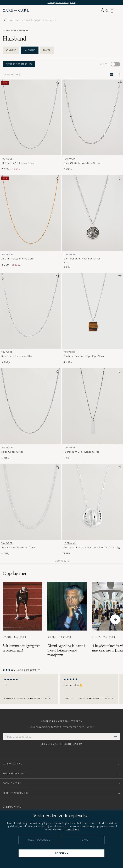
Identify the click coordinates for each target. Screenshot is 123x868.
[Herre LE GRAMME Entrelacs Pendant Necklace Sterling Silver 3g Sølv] (93, 502)
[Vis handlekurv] (112, 11)
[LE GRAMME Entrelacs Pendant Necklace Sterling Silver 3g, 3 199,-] (93, 510)
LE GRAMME (70, 543)
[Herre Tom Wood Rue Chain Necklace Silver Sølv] (30, 311)
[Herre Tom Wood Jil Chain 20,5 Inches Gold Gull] (30, 213)
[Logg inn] (102, 10)
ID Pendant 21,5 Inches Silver (81, 452)
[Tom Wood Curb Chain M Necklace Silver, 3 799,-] (93, 125)
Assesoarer (10, 31)
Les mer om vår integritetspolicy (61, 744)
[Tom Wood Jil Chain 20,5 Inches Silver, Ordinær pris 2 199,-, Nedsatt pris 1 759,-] (30, 125)
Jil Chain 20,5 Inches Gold (18, 259)
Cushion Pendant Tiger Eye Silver (84, 356)
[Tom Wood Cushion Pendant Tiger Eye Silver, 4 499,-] (93, 318)
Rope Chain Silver (12, 452)
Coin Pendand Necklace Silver (82, 259)
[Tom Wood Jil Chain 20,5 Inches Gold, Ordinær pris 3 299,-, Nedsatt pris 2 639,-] (30, 222)
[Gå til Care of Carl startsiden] (16, 10)
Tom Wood (7, 159)
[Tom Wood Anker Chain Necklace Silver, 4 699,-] (30, 510)
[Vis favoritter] (107, 11)
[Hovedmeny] (118, 11)
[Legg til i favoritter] (57, 84)
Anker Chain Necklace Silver (19, 547)
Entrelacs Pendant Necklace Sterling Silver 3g (92, 547)
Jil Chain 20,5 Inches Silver (18, 163)
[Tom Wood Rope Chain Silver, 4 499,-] (30, 414)
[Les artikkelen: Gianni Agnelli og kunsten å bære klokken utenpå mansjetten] (67, 619)
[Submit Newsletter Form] (116, 736)
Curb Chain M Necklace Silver (82, 163)
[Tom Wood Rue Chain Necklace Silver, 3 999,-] (30, 318)
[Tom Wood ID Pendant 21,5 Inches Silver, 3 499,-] (93, 414)
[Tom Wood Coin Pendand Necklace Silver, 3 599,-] (93, 222)
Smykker (23, 31)
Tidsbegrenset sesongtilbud (62, 2)
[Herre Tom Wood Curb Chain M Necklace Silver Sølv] (93, 117)
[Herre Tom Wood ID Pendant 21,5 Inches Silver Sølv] (93, 406)
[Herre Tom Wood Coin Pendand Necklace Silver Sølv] (93, 213)
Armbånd (11, 50)
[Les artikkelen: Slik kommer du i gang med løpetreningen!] (22, 619)
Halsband (30, 50)
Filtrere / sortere (19, 64)
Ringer (47, 50)
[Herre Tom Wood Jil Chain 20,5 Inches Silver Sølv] (30, 117)
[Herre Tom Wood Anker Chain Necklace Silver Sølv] (30, 502)
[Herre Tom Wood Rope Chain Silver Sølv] (30, 406)
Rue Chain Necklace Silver (17, 356)
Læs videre (73, 829)
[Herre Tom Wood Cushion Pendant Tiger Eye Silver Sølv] (93, 311)
